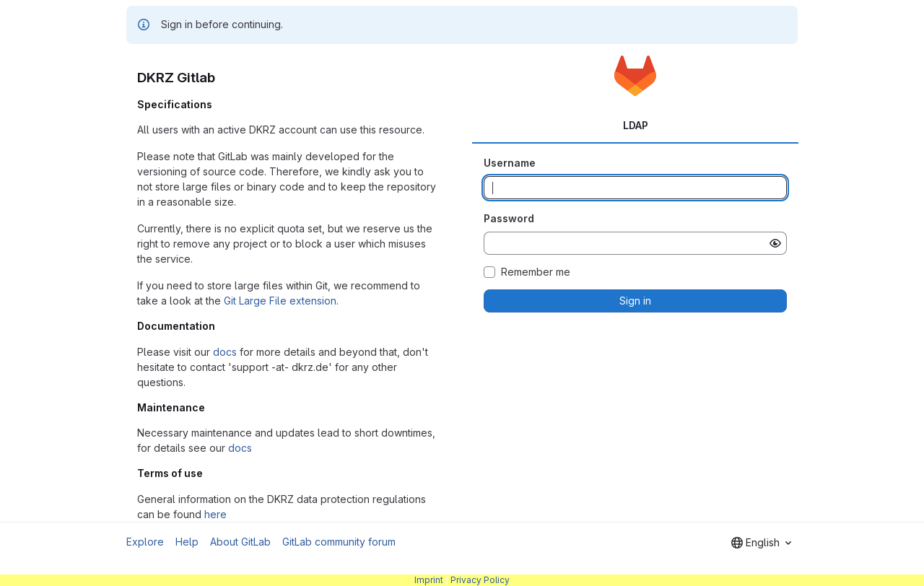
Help (187, 542)
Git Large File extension (280, 301)
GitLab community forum (339, 542)
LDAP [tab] (636, 125)
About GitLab (240, 542)
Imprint (429, 580)
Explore (145, 542)
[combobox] (761, 543)
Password (509, 218)
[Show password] (775, 243)
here (215, 514)
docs (225, 352)
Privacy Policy (480, 580)
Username (510, 163)
